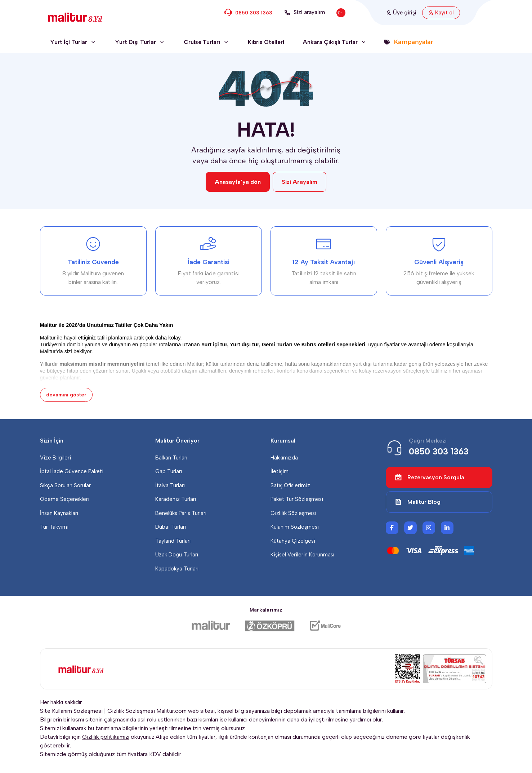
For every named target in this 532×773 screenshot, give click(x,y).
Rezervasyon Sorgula (430, 477)
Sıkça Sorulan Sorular (65, 485)
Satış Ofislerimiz (290, 485)
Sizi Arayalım (299, 182)
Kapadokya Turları (177, 569)
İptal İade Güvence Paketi (72, 471)
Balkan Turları (171, 458)
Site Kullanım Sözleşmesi (71, 711)
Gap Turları (169, 471)
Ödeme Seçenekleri (65, 499)
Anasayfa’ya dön (238, 182)
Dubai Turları (171, 527)
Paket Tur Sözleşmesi (297, 499)
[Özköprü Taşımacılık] (270, 626)
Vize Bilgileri (55, 458)
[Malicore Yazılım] (325, 626)
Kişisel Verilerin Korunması (302, 555)
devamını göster (66, 395)
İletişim (280, 471)
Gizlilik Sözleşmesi (293, 513)
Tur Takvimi (54, 527)
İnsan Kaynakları (59, 513)
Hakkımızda (284, 458)
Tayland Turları (173, 541)
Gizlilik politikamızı (106, 737)
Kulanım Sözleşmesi (295, 527)
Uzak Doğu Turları (177, 555)
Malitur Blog (418, 502)
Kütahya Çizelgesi (293, 541)
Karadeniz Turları (176, 499)
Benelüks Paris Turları (181, 513)
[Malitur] (211, 626)
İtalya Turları (170, 485)
